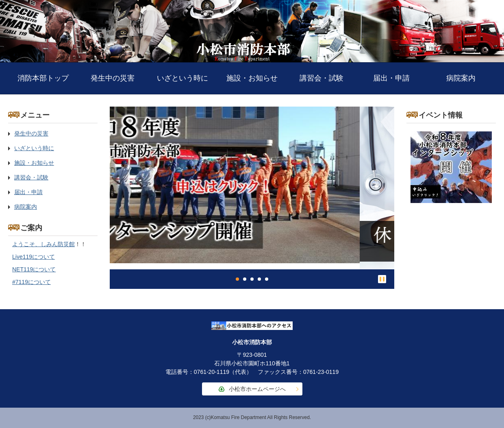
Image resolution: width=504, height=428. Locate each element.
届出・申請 (391, 78)
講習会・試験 (322, 78)
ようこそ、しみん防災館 (43, 244)
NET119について (34, 269)
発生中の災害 (113, 78)
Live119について (34, 257)
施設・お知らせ (252, 78)
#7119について (31, 282)
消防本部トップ (43, 78)
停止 (382, 279)
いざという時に (182, 78)
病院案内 (461, 78)
